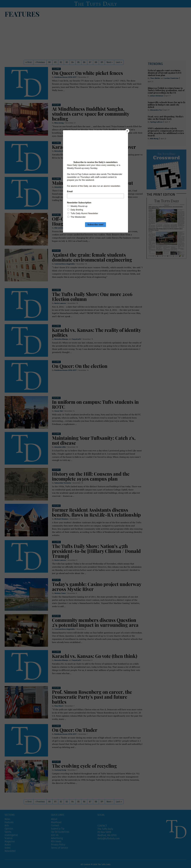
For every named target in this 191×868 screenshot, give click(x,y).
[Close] (127, 131)
